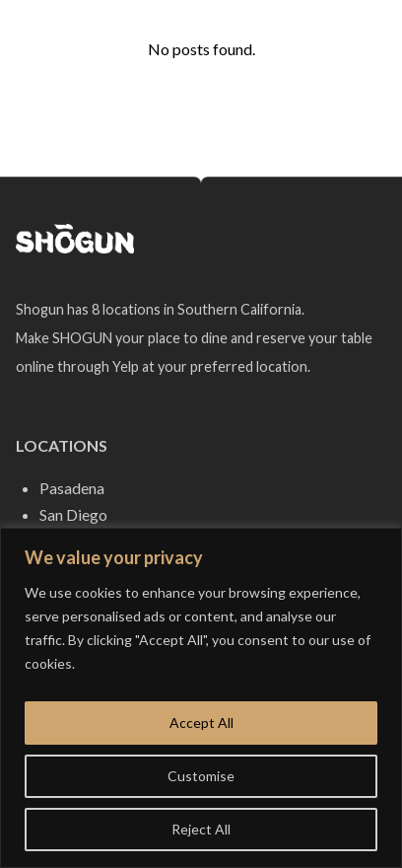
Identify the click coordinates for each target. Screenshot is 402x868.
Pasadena (72, 488)
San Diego (73, 514)
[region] (201, 698)
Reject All (201, 829)
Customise (201, 776)
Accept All (201, 723)
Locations (62, 445)
